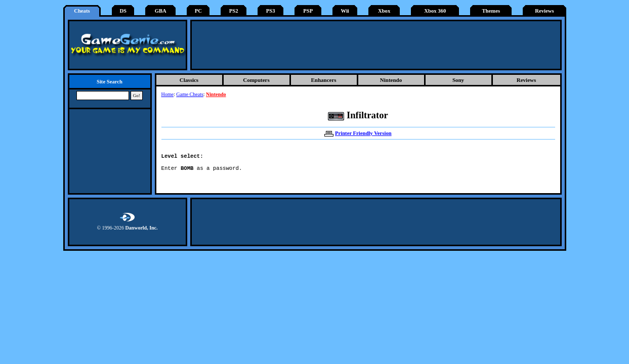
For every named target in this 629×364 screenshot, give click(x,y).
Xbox (384, 11)
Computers (256, 80)
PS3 (271, 11)
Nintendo (391, 80)
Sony (458, 80)
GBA (161, 11)
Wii (345, 11)
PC (198, 11)
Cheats (82, 11)
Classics (189, 80)
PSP (308, 11)
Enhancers (323, 80)
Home (167, 94)
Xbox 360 (435, 11)
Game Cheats (190, 94)
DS (123, 11)
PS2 (234, 11)
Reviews (544, 11)
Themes (491, 11)
